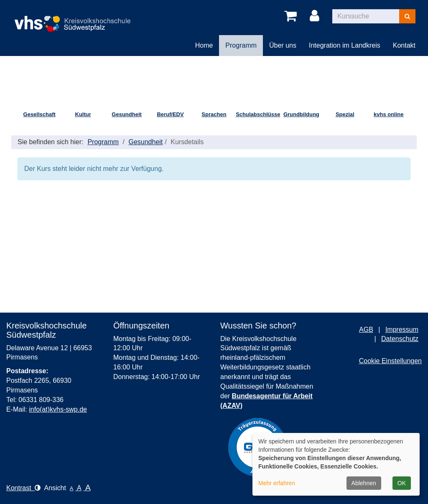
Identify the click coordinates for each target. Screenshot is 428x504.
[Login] (316, 16)
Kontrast (23, 488)
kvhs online (389, 114)
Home (204, 45)
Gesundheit (127, 114)
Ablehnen (364, 483)
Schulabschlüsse (257, 114)
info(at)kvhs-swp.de (58, 409)
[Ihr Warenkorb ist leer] (292, 16)
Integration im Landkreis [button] (345, 45)
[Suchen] (407, 16)
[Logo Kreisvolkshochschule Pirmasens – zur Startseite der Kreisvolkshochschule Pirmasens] (75, 17)
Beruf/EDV (170, 114)
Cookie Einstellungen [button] (390, 361)
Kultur (83, 114)
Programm (103, 142)
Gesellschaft (39, 114)
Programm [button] (241, 45)
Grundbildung (301, 114)
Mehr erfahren (277, 483)
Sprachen (214, 114)
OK (402, 483)
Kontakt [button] (404, 45)
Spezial (345, 114)
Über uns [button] (283, 45)
